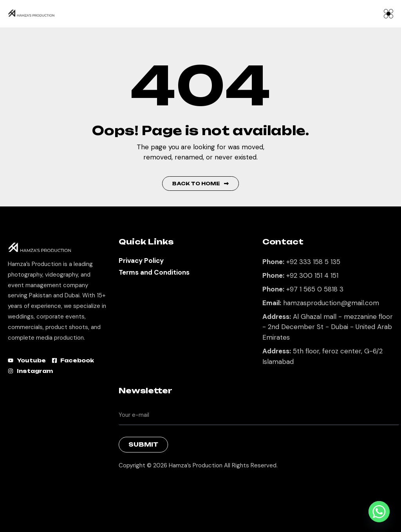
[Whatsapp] (379, 512)
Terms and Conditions (154, 272)
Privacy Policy (141, 261)
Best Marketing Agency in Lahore (125, 486)
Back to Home (200, 184)
